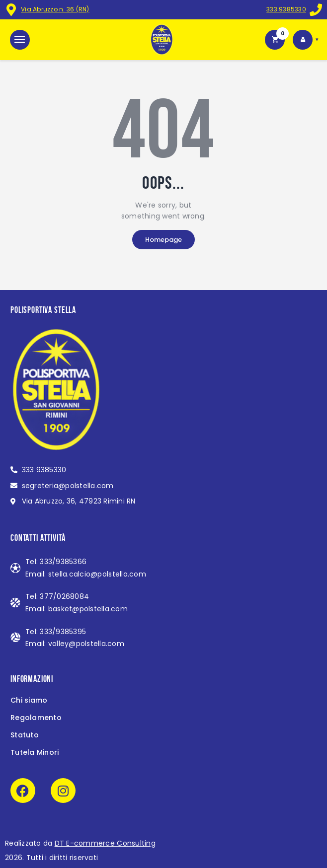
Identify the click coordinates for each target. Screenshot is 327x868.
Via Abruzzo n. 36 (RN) (55, 9)
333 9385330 (286, 9)
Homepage (163, 240)
